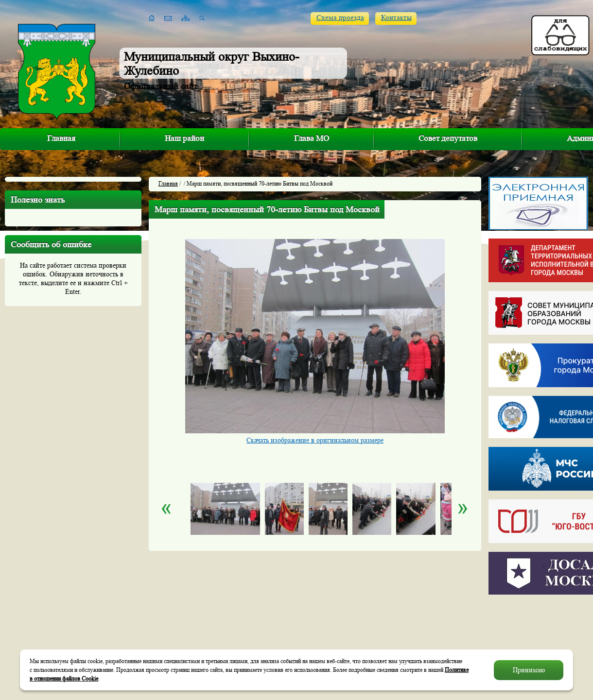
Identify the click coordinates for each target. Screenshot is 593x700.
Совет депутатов (448, 138)
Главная (61, 138)
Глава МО (312, 138)
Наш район (184, 138)
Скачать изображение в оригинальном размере (315, 440)
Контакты (396, 18)
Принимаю (529, 670)
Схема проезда (340, 18)
